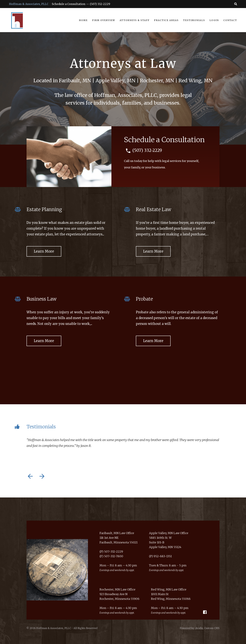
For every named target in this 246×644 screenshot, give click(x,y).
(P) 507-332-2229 (111, 552)
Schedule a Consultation (69, 4)
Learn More (44, 251)
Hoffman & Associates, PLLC (29, 4)
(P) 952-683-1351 (160, 556)
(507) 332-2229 (100, 4)
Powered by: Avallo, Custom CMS (200, 628)
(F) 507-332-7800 (111, 556)
